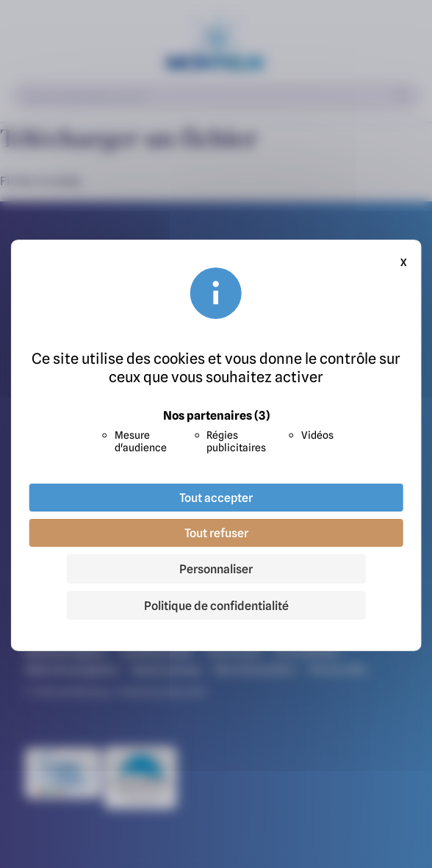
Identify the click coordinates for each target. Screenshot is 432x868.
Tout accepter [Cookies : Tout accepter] (216, 498)
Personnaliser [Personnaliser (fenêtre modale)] (216, 569)
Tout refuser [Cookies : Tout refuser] (216, 533)
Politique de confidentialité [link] (216, 606)
